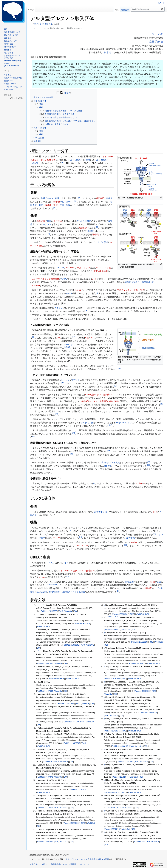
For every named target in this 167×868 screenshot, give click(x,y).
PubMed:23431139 (71, 722)
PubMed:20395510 (51, 762)
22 (69, 530)
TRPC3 (107, 466)
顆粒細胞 (41, 221)
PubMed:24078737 (112, 792)
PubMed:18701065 (142, 691)
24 (80, 537)
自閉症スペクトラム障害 (73, 592)
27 (46, 584)
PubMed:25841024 (142, 841)
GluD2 (35, 163)
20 (149, 462)
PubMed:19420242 (72, 743)
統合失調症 (42, 592)
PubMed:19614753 (137, 663)
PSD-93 (60, 268)
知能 (153, 582)
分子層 (57, 202)
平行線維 (58, 221)
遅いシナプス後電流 (110, 462)
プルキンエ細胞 (52, 198)
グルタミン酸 (87, 423)
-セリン (66, 380)
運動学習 (96, 234)
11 (65, 347)
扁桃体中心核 (101, 512)
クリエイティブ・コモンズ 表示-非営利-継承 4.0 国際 (87, 859)
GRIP (94, 279)
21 (148, 465)
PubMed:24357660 (112, 679)
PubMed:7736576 (57, 679)
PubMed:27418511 (45, 808)
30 (55, 584)
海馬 (41, 205)
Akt (78, 546)
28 (49, 584)
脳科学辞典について (59, 864)
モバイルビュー (85, 864)
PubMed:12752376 (121, 777)
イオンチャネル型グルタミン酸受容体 (76, 571)
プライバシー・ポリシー (39, 864)
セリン (69, 293)
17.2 (114, 617)
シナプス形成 (102, 242)
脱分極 (78, 290)
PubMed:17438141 (112, 731)
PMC (61, 611)
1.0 (39, 604)
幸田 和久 (155, 42)
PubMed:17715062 (71, 823)
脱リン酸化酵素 (100, 271)
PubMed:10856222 (66, 703)
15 (115, 386)
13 (120, 368)
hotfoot (42, 577)
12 (68, 347)
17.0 (107, 617)
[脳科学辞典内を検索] (148, 9)
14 (63, 383)
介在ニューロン (67, 202)
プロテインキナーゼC (127, 290)
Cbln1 (59, 338)
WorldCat (68, 611)
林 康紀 (107, 52)
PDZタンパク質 (104, 268)
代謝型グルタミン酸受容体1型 (139, 282)
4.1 (42, 650)
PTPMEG (71, 268)
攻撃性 (42, 538)
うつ (161, 535)
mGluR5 (134, 542)
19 (71, 454)
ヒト (66, 563)
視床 (56, 205)
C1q (87, 338)
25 (125, 545)
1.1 (42, 604)
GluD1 (87, 160)
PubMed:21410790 (79, 789)
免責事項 (73, 864)
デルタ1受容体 (75, 160)
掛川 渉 (156, 34)
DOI (76, 611)
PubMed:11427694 (45, 691)
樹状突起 (100, 198)
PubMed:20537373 (45, 777)
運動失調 (83, 228)
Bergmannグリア (124, 423)
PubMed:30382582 (121, 614)
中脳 (62, 205)
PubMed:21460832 (112, 630)
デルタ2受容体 (101, 160)
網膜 (68, 205)
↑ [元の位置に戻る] (37, 614)
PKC (142, 290)
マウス (51, 563)
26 (68, 576)
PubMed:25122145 (112, 829)
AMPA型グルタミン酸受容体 (46, 279)
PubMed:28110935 (49, 611)
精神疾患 (131, 538)
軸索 (49, 221)
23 (154, 534)
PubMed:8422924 (83, 624)
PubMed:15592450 (45, 841)
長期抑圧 (90, 231)
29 (52, 584)
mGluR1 (36, 286)
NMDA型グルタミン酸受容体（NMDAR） (100, 401)
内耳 (155, 512)
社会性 (57, 538)
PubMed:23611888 (116, 808)
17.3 (118, 617)
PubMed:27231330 (125, 762)
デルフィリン (83, 268)
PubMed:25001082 (45, 663)
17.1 (111, 617)
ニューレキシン (69, 344)
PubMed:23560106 (120, 746)
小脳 (43, 198)
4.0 (39, 650)
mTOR (85, 546)
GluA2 (64, 279)
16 (162, 404)
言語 (159, 582)
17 (56, 414)
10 (73, 337)
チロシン (59, 308)
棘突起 (109, 198)
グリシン (76, 380)
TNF (92, 338)
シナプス (47, 224)
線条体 (48, 205)
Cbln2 (139, 483)
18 (109, 451)
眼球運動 (129, 582)
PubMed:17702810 (139, 642)
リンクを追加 (17, 98)
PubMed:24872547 (149, 712)
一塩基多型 (147, 588)
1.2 (44, 604)
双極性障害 (54, 592)
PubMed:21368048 (71, 645)
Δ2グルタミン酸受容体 (43, 24)
